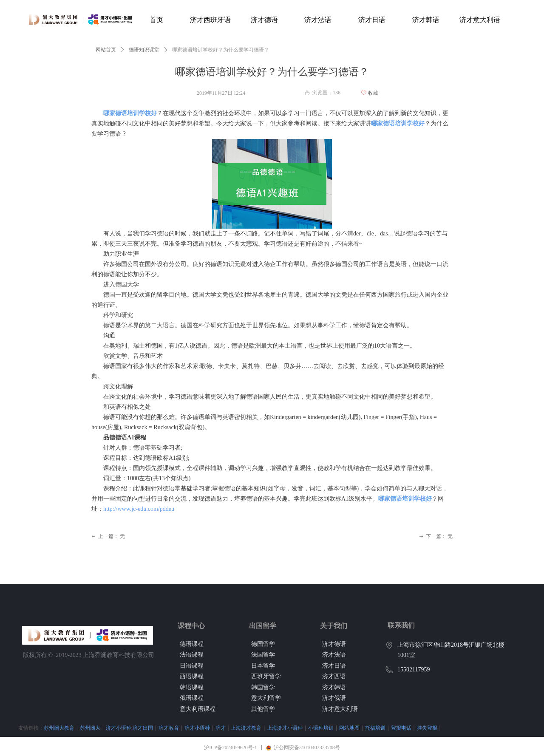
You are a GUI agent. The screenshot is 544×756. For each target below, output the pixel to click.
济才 (221, 728)
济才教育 (169, 728)
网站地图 (349, 728)
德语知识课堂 (144, 50)
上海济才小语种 (285, 728)
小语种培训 (321, 728)
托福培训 (375, 728)
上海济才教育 (246, 728)
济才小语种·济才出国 (129, 728)
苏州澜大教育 (59, 728)
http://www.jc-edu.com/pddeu (139, 509)
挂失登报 (427, 728)
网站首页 (106, 50)
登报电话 (401, 728)
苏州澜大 (90, 728)
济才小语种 (197, 728)
